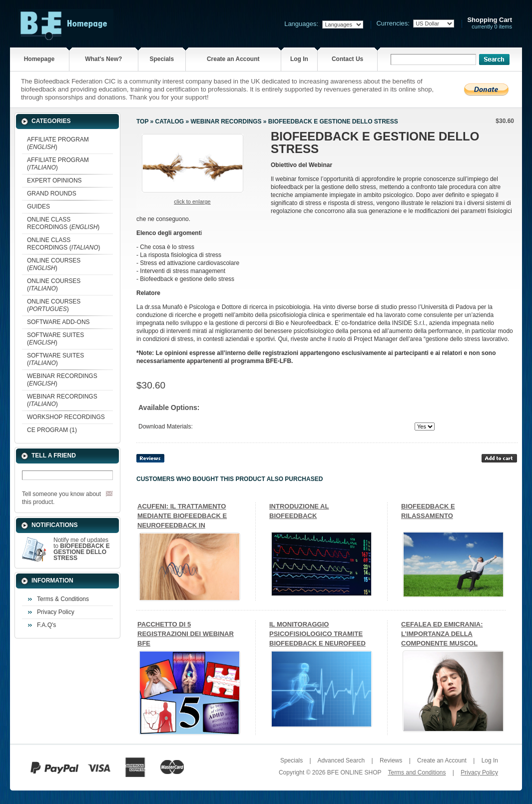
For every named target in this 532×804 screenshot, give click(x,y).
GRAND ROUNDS (52, 193)
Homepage (39, 59)
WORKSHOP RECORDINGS (66, 417)
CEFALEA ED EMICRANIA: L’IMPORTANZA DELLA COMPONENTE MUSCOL (442, 634)
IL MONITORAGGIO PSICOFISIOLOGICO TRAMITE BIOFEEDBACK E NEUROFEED (317, 634)
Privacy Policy (56, 612)
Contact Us (347, 59)
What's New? (103, 59)
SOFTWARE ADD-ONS (58, 322)
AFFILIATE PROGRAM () (58, 143)
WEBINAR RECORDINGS (226, 121)
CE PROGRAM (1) (52, 430)
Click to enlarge (192, 201)
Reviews (391, 760)
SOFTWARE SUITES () (55, 339)
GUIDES (38, 206)
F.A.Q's (46, 625)
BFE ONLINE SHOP (354, 772)
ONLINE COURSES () (54, 264)
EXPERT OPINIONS (54, 180)
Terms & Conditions (63, 599)
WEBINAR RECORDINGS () (62, 380)
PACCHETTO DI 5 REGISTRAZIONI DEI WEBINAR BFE (186, 634)
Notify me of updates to (82, 549)
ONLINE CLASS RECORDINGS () (63, 223)
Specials (162, 59)
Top (142, 121)
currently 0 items (490, 23)
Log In (299, 59)
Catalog (170, 121)
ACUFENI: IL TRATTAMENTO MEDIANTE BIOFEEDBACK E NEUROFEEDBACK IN (182, 516)
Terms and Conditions (417, 772)
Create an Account (233, 59)
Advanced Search (341, 760)
